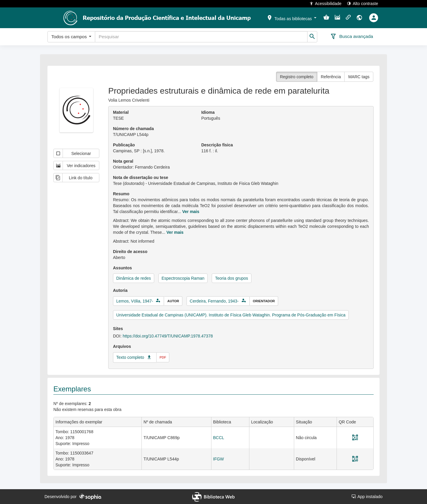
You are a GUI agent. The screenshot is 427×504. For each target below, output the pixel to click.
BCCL (219, 438)
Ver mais (191, 212)
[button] (291, 17)
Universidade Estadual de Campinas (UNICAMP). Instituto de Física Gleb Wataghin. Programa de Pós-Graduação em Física (231, 315)
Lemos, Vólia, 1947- (135, 301)
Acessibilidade (325, 3)
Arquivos (122, 346)
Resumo (121, 194)
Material (121, 112)
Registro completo (297, 77)
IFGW (219, 459)
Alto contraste (363, 3)
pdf (163, 357)
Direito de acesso (130, 252)
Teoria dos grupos (231, 278)
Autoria (120, 290)
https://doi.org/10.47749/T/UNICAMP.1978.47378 (168, 336)
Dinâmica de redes (134, 278)
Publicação (124, 145)
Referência (331, 77)
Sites (118, 329)
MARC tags (359, 77)
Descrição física (217, 145)
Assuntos (122, 268)
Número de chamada (133, 129)
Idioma (208, 112)
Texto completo (130, 357)
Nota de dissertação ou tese (141, 177)
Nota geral (123, 161)
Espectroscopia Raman (183, 278)
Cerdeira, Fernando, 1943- (214, 301)
